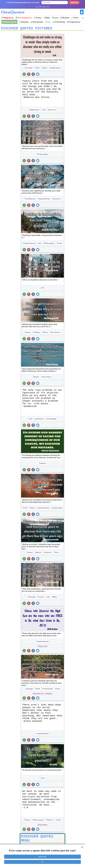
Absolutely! (42, 857)
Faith (37, 69)
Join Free (74, 3)
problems (39, 420)
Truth (76, 18)
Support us (9, 18)
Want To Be (43, 647)
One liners (55, 333)
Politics (37, 333)
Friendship (60, 22)
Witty (48, 18)
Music (36, 378)
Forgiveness (75, 22)
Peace (27, 821)
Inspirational (44, 200)
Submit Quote (10, 22)
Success (52, 111)
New (49, 22)
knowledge (51, 420)
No (42, 862)
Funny (38, 18)
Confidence (30, 200)
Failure (42, 464)
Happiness (34, 111)
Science (47, 553)
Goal (25, 509)
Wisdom (66, 18)
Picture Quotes (33, 843)
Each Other (43, 825)
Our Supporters (25, 18)
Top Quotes (38, 22)
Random (25, 22)
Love (56, 18)
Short (45, 333)
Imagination (55, 69)
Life (43, 111)
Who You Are (39, 694)
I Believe (49, 694)
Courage (28, 69)
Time (56, 553)
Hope (45, 69)
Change (32, 598)
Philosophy (42, 155)
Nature (38, 553)
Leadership (57, 509)
